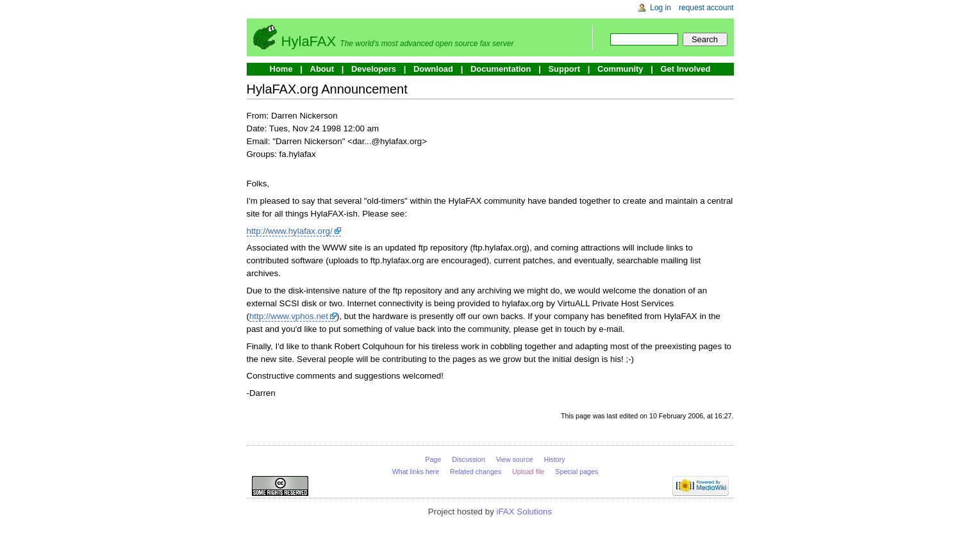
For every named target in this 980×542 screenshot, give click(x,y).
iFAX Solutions (525, 512)
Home (281, 69)
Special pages (577, 472)
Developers (374, 69)
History (555, 459)
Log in (660, 8)
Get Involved (685, 69)
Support (564, 69)
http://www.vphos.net (289, 316)
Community (620, 69)
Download (433, 69)
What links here (416, 472)
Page (433, 459)
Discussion (469, 459)
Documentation (501, 69)
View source (515, 459)
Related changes (476, 472)
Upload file (528, 472)
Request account (706, 8)
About (322, 69)
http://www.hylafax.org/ (290, 231)
